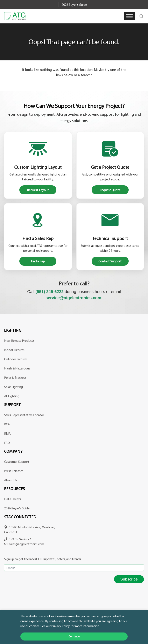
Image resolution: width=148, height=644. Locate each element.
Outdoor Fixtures (16, 359)
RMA (7, 433)
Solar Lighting (13, 387)
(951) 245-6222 (50, 292)
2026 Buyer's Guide (74, 5)
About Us (10, 480)
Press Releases (14, 471)
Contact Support (110, 261)
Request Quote (110, 190)
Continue (74, 636)
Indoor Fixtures (14, 350)
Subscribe (129, 579)
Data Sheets (13, 499)
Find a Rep (38, 261)
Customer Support (17, 462)
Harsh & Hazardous (17, 368)
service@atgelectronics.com (73, 298)
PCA (7, 424)
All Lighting (12, 396)
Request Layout (38, 190)
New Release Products (19, 340)
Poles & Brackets (15, 377)
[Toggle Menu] (129, 16)
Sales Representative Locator (24, 415)
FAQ (7, 443)
